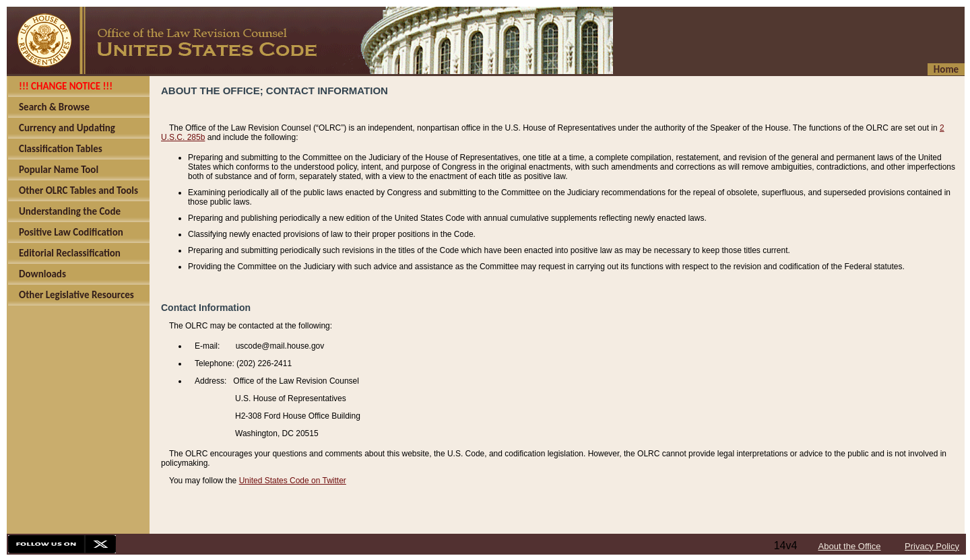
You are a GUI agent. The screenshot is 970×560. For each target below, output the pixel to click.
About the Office (850, 546)
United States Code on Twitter (293, 481)
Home (946, 69)
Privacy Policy (932, 546)
